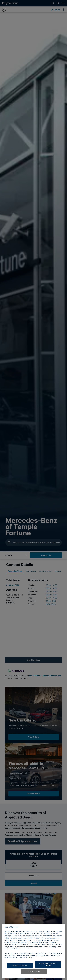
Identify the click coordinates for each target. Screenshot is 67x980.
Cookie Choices (34, 971)
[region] (34, 951)
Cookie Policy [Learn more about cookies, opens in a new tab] (28, 958)
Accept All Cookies (20, 965)
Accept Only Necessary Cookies (48, 964)
